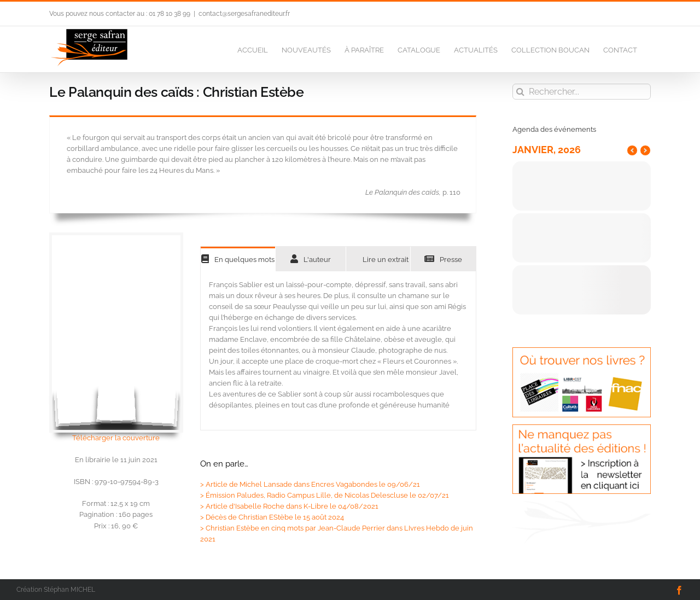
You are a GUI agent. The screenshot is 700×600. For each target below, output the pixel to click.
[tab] (238, 259)
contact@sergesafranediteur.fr (244, 14)
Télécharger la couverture (116, 438)
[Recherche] (520, 92)
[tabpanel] (338, 351)
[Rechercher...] (582, 92)
